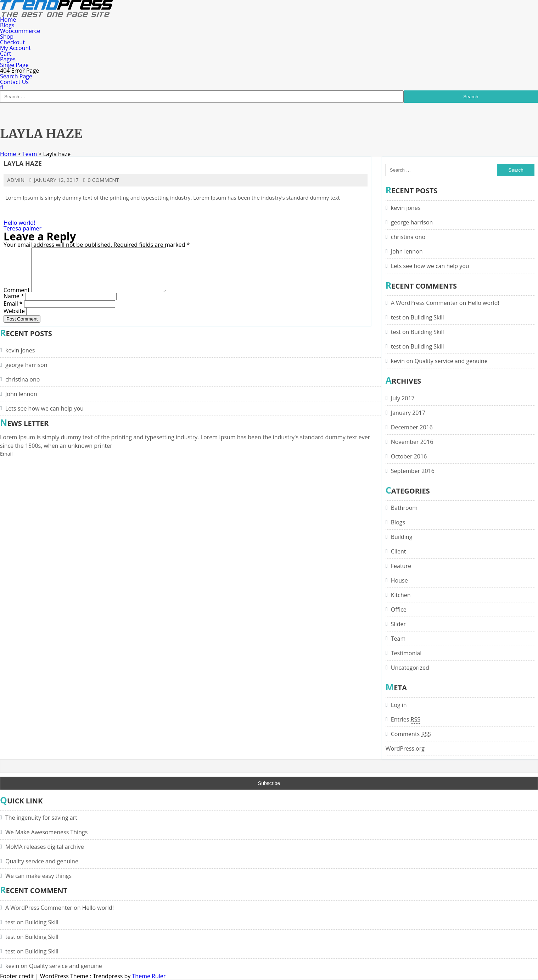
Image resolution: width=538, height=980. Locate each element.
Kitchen (401, 595)
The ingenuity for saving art (41, 818)
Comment (17, 299)
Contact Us (14, 82)
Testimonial (406, 653)
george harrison (412, 222)
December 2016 (412, 427)
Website (14, 319)
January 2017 (408, 413)
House (399, 580)
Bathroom (404, 508)
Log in (399, 705)
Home (8, 20)
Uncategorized (410, 668)
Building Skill (427, 317)
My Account (15, 48)
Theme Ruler (149, 976)
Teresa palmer (23, 228)
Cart (5, 54)
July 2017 (403, 398)
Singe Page (14, 65)
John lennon (407, 251)
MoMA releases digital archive (45, 847)
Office (399, 609)
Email (13, 312)
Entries (406, 719)
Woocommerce (20, 31)
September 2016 (413, 471)
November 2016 (412, 442)
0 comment (101, 180)
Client (399, 551)
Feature (401, 566)
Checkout (12, 42)
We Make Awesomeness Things (46, 832)
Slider (398, 624)
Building (402, 537)
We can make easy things (38, 876)
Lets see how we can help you (430, 266)
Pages (8, 59)
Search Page (16, 76)
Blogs (7, 25)
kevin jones (406, 208)
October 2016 (409, 456)
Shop (7, 37)
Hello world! (19, 223)
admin (16, 180)
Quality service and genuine (451, 361)
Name (14, 304)
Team (30, 154)
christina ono (408, 237)
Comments (411, 734)
